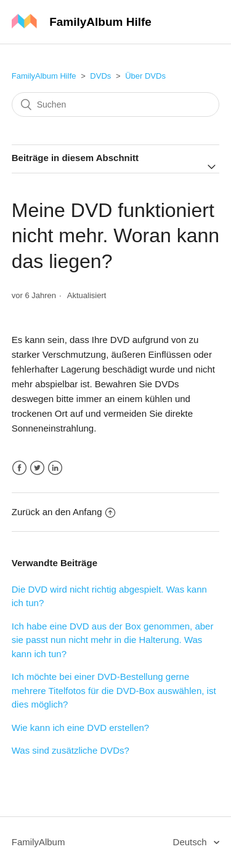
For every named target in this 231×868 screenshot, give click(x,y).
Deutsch (191, 842)
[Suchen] (116, 105)
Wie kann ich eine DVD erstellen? (80, 728)
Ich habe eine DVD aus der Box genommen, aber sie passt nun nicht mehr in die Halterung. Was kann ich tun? (113, 640)
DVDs (100, 76)
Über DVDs (145, 76)
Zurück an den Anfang (63, 512)
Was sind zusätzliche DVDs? (71, 750)
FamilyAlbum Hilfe (44, 76)
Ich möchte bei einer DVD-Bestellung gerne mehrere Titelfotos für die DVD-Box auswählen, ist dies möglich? (114, 690)
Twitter (37, 468)
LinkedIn (55, 468)
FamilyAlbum (38, 842)
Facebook (19, 468)
